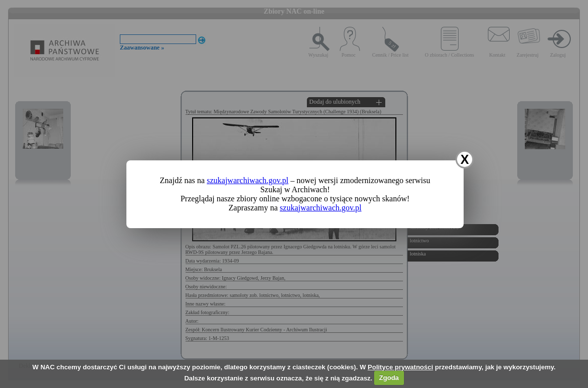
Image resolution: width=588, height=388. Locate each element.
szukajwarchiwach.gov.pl (248, 180)
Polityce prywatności (400, 367)
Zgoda (389, 378)
